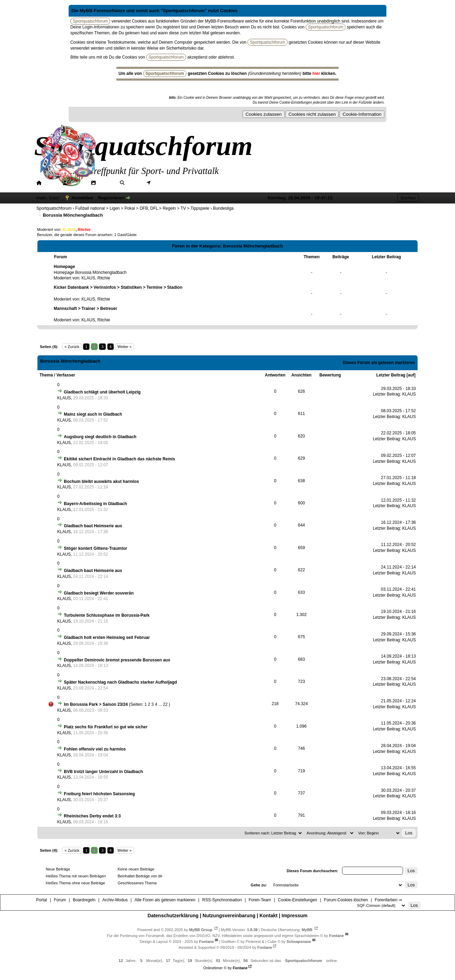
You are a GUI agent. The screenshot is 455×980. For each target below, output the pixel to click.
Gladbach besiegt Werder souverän (99, 593)
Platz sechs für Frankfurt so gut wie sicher (106, 727)
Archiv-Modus (115, 900)
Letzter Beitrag (391, 375)
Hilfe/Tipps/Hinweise (216, 183)
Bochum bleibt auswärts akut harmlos (101, 482)
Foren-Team (260, 900)
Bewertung (330, 375)
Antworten (275, 375)
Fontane (337, 936)
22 (165, 704)
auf (411, 375)
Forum (78, 183)
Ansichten (301, 375)
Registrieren (111, 198)
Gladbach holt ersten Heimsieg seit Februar (107, 638)
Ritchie (104, 278)
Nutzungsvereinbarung (229, 916)
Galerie (106, 183)
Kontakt (269, 916)
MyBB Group (201, 930)
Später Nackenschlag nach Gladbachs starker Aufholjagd (120, 682)
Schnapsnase (299, 942)
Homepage (64, 267)
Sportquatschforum (54, 208)
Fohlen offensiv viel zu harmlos (95, 749)
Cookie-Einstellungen (297, 900)
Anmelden (82, 198)
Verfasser (66, 375)
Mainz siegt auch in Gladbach (93, 414)
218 (275, 704)
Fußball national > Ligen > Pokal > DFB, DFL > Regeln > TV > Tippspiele (142, 208)
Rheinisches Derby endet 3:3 (92, 816)
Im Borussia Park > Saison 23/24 (96, 704)
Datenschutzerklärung (173, 916)
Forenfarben (265, 183)
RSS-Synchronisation (222, 900)
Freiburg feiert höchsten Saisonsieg (99, 794)
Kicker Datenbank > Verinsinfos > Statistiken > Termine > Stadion (118, 287)
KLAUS (88, 278)
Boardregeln (84, 900)
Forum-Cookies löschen (346, 900)
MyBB (307, 930)
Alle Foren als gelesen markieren (165, 900)
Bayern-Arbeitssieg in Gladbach (95, 504)
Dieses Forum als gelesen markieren (379, 363)
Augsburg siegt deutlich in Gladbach (100, 437)
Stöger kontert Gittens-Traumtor (95, 548)
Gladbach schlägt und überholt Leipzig (102, 392)
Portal (50, 183)
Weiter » (125, 347)
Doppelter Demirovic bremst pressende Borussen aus (117, 660)
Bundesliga (223, 208)
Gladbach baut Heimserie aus (93, 526)
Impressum (295, 916)
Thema (46, 375)
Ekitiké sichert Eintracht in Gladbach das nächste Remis (119, 459)
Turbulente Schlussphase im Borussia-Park (107, 615)
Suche (134, 183)
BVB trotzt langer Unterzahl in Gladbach (103, 772)
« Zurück (72, 347)
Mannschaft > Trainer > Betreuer (85, 309)
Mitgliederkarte (169, 183)
